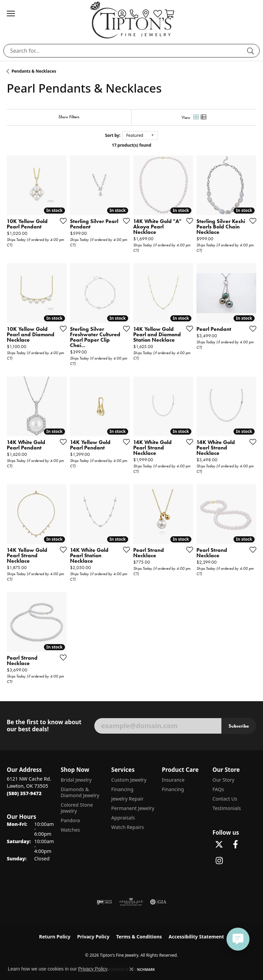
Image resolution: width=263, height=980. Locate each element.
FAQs (218, 789)
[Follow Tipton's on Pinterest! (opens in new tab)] (235, 861)
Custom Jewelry (129, 780)
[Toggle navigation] (14, 14)
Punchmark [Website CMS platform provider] (144, 970)
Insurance (173, 780)
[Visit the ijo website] (104, 902)
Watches (70, 830)
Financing (122, 789)
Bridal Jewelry (76, 780)
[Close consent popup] (131, 969)
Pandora (70, 820)
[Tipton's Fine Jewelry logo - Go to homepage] (131, 20)
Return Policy (55, 937)
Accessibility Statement (196, 937)
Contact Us (225, 799)
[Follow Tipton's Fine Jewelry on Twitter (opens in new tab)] (219, 844)
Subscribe (239, 726)
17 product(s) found (131, 145)
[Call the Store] (24, 793)
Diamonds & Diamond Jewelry (80, 792)
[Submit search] (252, 51)
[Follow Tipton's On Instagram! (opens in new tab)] (219, 861)
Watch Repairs (127, 827)
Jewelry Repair (127, 799)
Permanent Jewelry (133, 808)
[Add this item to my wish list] (61, 221)
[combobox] (124, 51)
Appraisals (123, 818)
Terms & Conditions (139, 937)
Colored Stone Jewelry (77, 808)
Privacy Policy (93, 937)
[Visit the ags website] (131, 902)
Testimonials (226, 808)
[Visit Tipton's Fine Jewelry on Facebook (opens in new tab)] (235, 844)
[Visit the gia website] (158, 902)
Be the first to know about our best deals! (44, 726)
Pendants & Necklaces (34, 71)
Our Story (223, 780)
